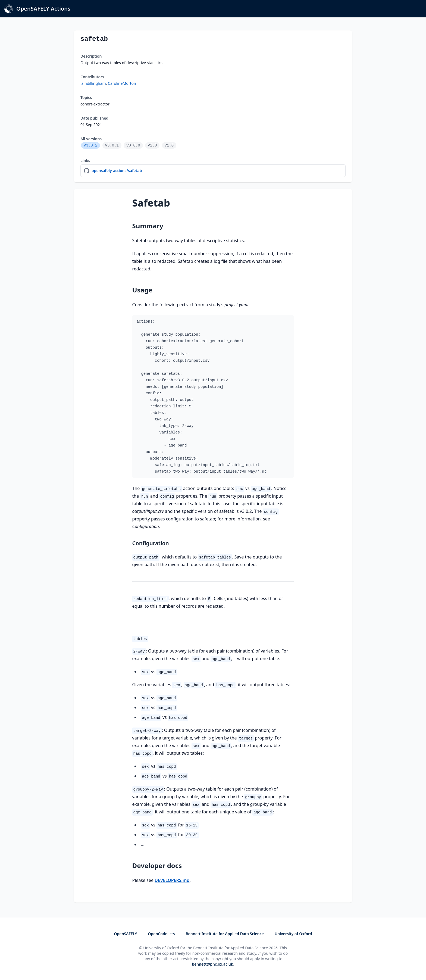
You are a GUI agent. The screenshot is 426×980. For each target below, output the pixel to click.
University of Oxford (293, 934)
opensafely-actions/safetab (117, 171)
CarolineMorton (122, 83)
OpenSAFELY (126, 934)
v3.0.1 (112, 145)
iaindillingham (93, 83)
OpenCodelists (162, 934)
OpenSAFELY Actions (37, 9)
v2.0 (152, 145)
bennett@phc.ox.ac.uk (212, 964)
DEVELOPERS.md (172, 880)
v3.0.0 (133, 145)
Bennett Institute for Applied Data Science (225, 934)
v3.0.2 (90, 145)
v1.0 (169, 145)
